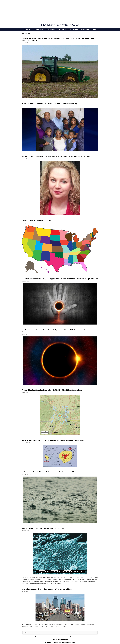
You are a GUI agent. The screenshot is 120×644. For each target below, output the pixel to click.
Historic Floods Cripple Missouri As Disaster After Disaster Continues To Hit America (53, 472)
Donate (94, 29)
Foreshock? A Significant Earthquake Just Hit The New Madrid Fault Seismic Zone (52, 390)
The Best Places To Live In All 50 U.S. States (38, 221)
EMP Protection (74, 29)
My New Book (28, 29)
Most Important (85, 29)
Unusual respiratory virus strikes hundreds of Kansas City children (47, 589)
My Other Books (39, 29)
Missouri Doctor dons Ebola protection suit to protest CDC (43, 528)
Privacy (64, 636)
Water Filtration (62, 29)
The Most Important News (60, 25)
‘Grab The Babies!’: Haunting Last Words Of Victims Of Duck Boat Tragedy (49, 104)
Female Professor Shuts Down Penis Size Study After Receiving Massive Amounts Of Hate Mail (56, 156)
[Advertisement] (60, 12)
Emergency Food (50, 29)
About (59, 636)
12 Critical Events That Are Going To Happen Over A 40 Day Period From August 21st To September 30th (60, 279)
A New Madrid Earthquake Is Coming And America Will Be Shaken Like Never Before (53, 440)
